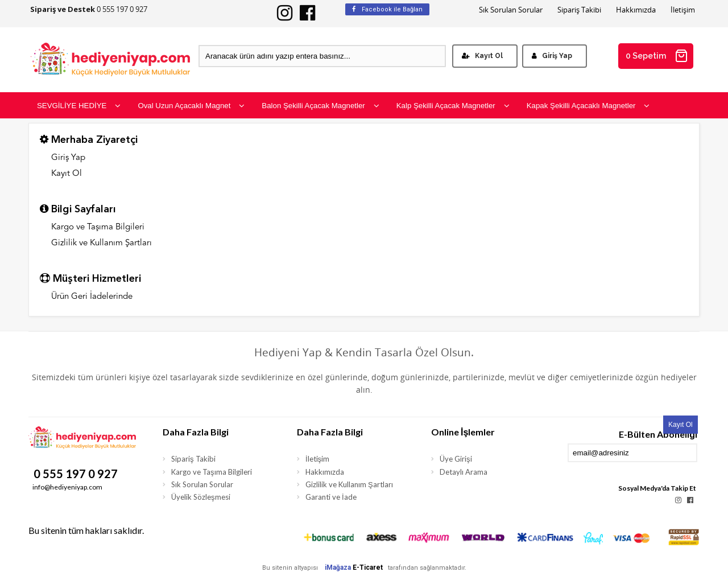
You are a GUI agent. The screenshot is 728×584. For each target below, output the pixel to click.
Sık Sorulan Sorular (511, 10)
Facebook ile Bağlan (387, 9)
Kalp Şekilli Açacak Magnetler (453, 106)
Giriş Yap (552, 56)
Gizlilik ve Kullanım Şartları (102, 243)
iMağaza (338, 567)
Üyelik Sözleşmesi (201, 497)
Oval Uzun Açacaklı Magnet (191, 106)
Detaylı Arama (464, 472)
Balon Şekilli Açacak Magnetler (320, 106)
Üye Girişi (456, 459)
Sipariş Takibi (579, 10)
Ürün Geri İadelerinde (92, 297)
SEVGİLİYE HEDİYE (79, 106)
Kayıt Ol (482, 56)
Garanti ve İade (331, 497)
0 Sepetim (657, 56)
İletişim (683, 10)
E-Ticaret (368, 567)
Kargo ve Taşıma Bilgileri (98, 227)
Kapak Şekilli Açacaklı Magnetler (588, 106)
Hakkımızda (636, 10)
